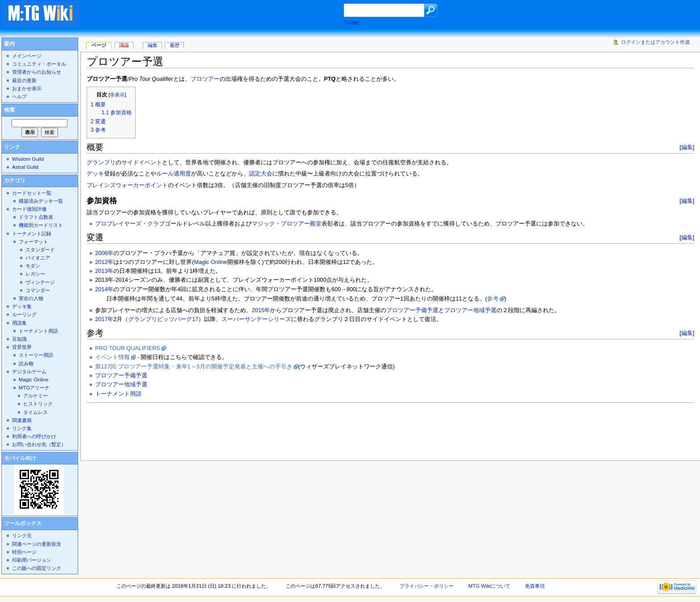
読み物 (26, 364)
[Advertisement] (221, 15)
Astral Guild (25, 167)
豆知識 (19, 339)
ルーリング (24, 314)
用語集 (19, 323)
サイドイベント (142, 163)
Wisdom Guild (28, 159)
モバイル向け (20, 458)
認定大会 (261, 174)
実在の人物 (31, 298)
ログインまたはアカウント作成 (655, 42)
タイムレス (35, 412)
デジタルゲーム (29, 372)
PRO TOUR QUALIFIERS (127, 348)
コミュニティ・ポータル (39, 64)
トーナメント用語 (118, 394)
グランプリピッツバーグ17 (163, 319)
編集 (687, 147)
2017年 (104, 319)
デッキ (95, 174)
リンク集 (22, 428)
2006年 (104, 253)
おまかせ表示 (27, 88)
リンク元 (22, 535)
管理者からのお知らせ (37, 72)
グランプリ (101, 163)
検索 (9, 110)
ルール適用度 (174, 174)
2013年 (104, 271)
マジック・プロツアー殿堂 (287, 224)
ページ (99, 45)
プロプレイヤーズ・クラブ (130, 224)
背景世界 (22, 347)
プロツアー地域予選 (470, 310)
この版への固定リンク (37, 568)
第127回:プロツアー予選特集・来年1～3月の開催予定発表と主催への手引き (194, 367)
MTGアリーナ (34, 388)
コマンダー (38, 290)
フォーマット (33, 242)
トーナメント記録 (32, 234)
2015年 (261, 310)
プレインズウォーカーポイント (127, 185)
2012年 (104, 262)
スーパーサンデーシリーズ (256, 319)
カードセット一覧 (32, 193)
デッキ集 (22, 306)
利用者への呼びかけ (34, 436)
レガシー (35, 274)
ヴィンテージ (40, 282)
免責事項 (535, 586)
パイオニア (38, 258)
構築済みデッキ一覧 (41, 201)
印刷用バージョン (32, 560)
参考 (493, 299)
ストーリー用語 (36, 355)
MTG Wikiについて (489, 586)
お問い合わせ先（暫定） (39, 444)
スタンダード (40, 250)
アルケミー (35, 396)
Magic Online (211, 262)
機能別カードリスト (41, 225)
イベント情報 (112, 357)
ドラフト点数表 (36, 217)
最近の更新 (24, 80)
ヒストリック (38, 404)
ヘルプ (19, 96)
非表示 (117, 95)
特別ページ (24, 552)
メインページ (27, 56)
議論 (124, 45)
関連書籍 (22, 420)
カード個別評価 (29, 209)
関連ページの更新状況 (37, 544)
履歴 (175, 45)
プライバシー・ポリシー (427, 586)
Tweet (351, 23)
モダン (33, 266)
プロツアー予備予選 (412, 310)
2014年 (104, 289)
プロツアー (205, 79)
